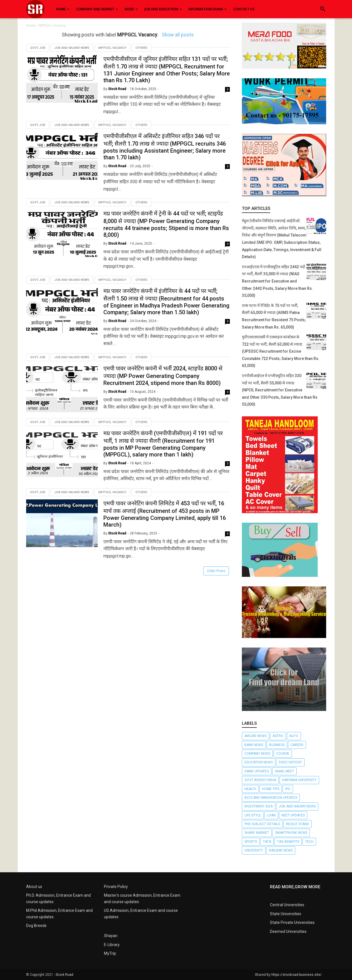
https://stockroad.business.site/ (297, 975)
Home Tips (271, 789)
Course (283, 754)
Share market (257, 833)
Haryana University (299, 780)
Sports (251, 842)
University (254, 850)
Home (31, 25)
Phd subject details (262, 824)
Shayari (111, 936)
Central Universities (287, 905)
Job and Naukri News (72, 48)
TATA (267, 842)
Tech (309, 842)
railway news (281, 850)
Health (250, 789)
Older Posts (216, 571)
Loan (271, 815)
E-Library (112, 945)
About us (34, 887)
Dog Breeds (36, 926)
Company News (257, 754)
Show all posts (178, 35)
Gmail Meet (284, 771)
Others (141, 48)
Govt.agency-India (260, 780)
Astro (278, 736)
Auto (294, 736)
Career (297, 745)
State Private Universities (292, 922)
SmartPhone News (291, 833)
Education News (259, 762)
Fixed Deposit (290, 762)
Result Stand (298, 824)
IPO (288, 789)
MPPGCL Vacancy (112, 48)
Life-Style (253, 815)
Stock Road (64, 975)
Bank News (254, 745)
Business (277, 745)
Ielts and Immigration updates (271, 798)
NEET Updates (293, 815)
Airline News (256, 736)
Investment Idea (259, 806)
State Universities (286, 914)
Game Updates (257, 771)
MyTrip (110, 953)
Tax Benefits (288, 842)
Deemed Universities (288, 931)
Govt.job (38, 48)
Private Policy (116, 887)
